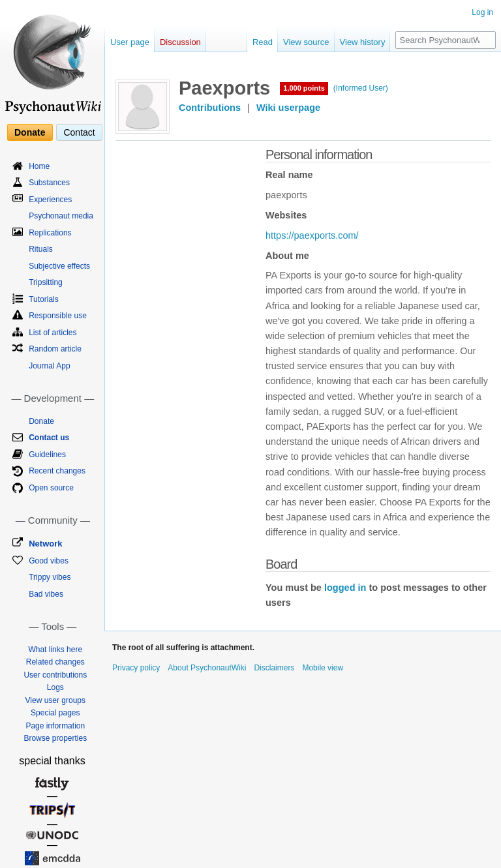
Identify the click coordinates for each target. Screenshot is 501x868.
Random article (55, 349)
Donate (30, 132)
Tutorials (44, 299)
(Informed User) (361, 88)
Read (263, 42)
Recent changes (57, 471)
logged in (345, 588)
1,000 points (304, 88)
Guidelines (47, 455)
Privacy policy (136, 668)
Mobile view (323, 668)
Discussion (180, 42)
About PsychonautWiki (207, 668)
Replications (50, 233)
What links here (55, 650)
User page (130, 42)
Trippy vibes (50, 577)
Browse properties (55, 738)
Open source (51, 488)
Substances (49, 183)
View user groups (56, 700)
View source (306, 42)
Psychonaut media (61, 216)
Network (45, 544)
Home (39, 166)
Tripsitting (46, 282)
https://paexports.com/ (312, 235)
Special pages (55, 713)
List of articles (53, 333)
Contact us (49, 438)
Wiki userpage (288, 108)
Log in (482, 12)
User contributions (55, 675)
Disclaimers (274, 668)
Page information (55, 726)
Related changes (55, 662)
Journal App (49, 366)
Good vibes (49, 561)
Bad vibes (46, 594)
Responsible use (58, 316)
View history (363, 42)
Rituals (41, 249)
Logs (55, 687)
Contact (79, 132)
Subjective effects (59, 266)
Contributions (210, 108)
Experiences (50, 200)
